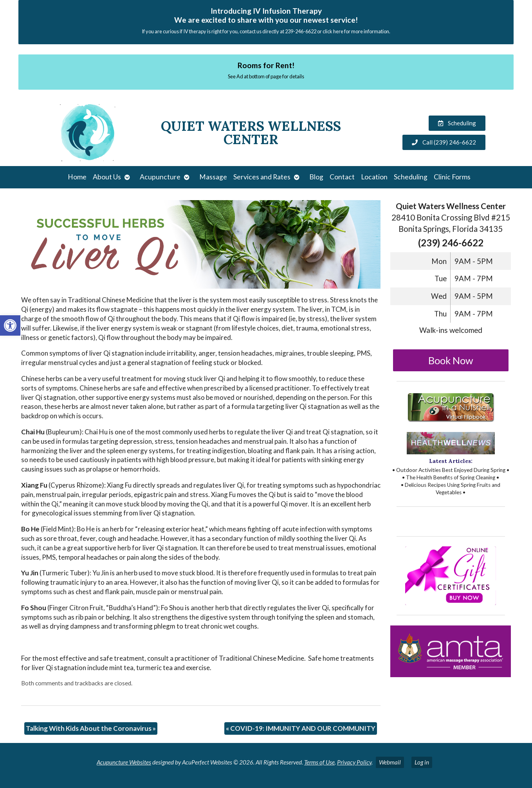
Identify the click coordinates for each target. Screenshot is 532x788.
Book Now (451, 360)
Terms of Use (319, 762)
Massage (213, 177)
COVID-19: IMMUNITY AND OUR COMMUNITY (301, 728)
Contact (342, 177)
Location (374, 177)
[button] (10, 325)
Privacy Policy (354, 762)
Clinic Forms (452, 177)
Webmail (390, 762)
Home (77, 177)
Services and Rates (262, 177)
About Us (107, 177)
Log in (422, 762)
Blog (316, 177)
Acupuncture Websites (124, 762)
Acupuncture (160, 177)
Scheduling (411, 177)
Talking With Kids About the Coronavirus (91, 728)
